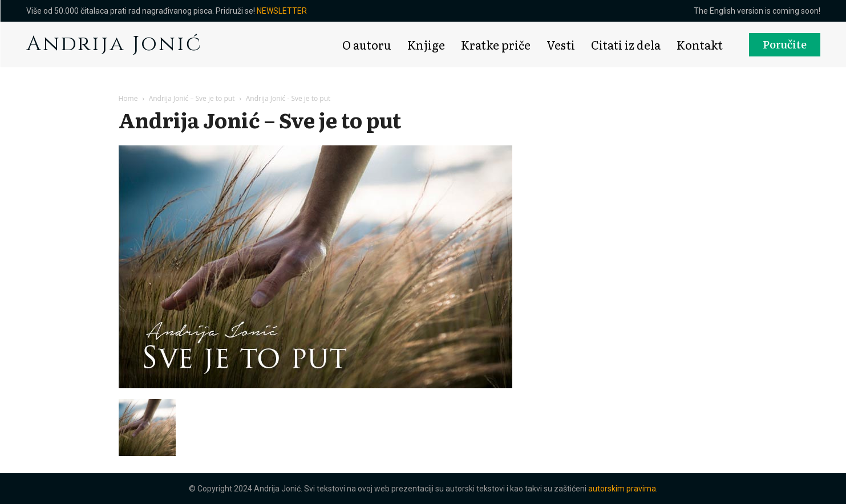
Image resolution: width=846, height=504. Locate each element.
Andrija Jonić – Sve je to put (192, 98)
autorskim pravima (622, 489)
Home (128, 98)
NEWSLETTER (282, 11)
